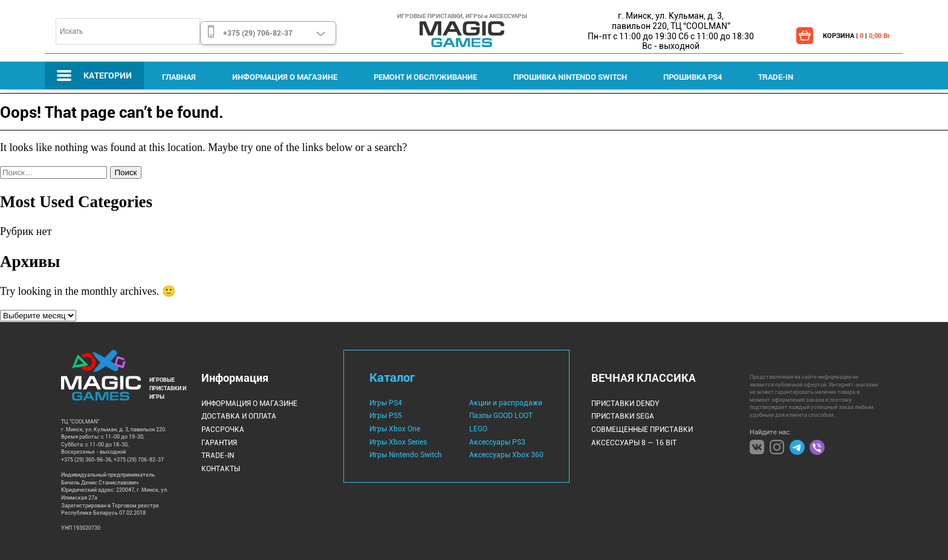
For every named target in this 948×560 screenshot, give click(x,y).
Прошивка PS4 (693, 77)
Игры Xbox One (395, 429)
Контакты (221, 469)
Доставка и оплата (239, 416)
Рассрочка (223, 430)
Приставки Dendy (625, 404)
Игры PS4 (386, 403)
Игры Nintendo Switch (406, 455)
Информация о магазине (285, 77)
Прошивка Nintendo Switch (570, 77)
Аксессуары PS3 (497, 442)
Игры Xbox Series (398, 442)
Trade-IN (776, 77)
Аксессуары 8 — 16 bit (634, 443)
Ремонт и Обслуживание (425, 77)
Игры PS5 (386, 416)
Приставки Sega (623, 416)
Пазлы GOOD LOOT (501, 416)
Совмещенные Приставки (642, 430)
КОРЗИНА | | (856, 35)
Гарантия (219, 443)
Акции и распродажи (506, 403)
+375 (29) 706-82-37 (258, 33)
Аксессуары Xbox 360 (506, 455)
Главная (179, 77)
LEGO (478, 429)
